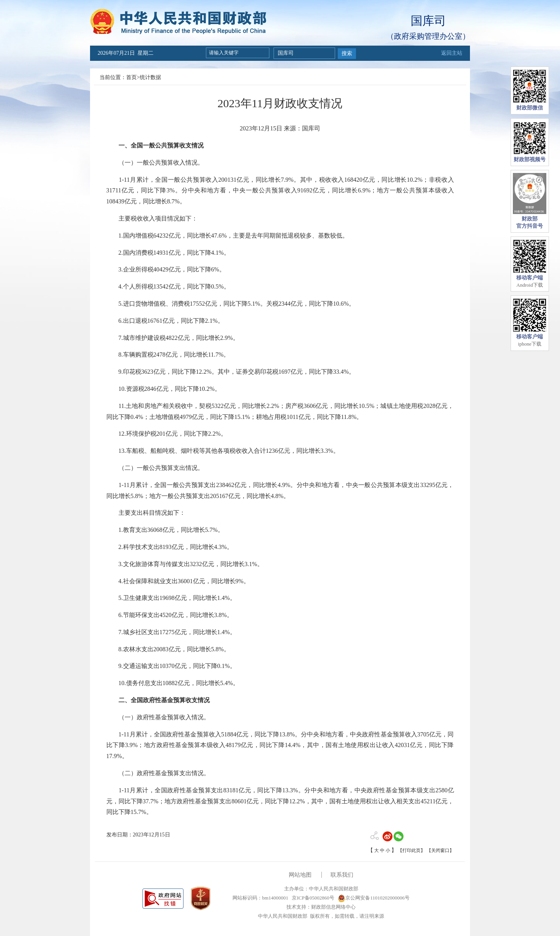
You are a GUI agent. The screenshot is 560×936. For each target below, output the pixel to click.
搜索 (347, 53)
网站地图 (300, 875)
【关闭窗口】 (440, 850)
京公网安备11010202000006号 (374, 898)
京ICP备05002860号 (312, 898)
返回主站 (452, 53)
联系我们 (342, 875)
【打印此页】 (411, 850)
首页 (131, 77)
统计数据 (150, 77)
